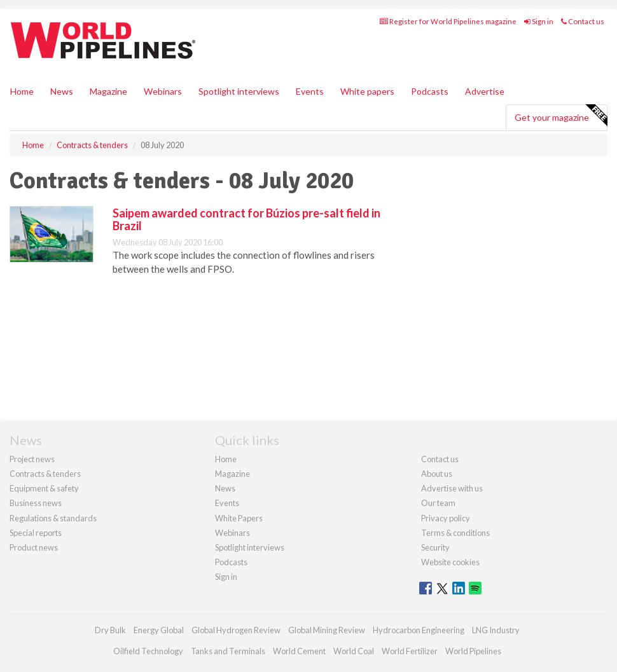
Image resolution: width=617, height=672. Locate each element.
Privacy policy (446, 518)
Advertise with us (452, 488)
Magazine (108, 91)
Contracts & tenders (45, 474)
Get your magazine (561, 116)
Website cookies (450, 562)
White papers (367, 91)
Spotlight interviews (239, 91)
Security (435, 547)
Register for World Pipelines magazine (448, 21)
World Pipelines (473, 651)
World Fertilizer (410, 651)
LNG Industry (496, 630)
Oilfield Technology (148, 651)
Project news (32, 459)
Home (22, 91)
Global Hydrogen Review (236, 630)
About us (437, 474)
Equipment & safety (44, 488)
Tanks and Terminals (228, 651)
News (225, 488)
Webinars (163, 91)
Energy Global (159, 630)
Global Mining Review (327, 630)
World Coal (354, 651)
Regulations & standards (53, 518)
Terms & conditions (455, 533)
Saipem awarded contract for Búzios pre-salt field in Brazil (246, 219)
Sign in (539, 21)
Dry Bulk (110, 630)
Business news (36, 503)
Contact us (583, 21)
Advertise (485, 91)
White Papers (239, 518)
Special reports (36, 533)
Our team (438, 503)
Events (310, 91)
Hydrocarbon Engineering (419, 630)
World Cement (299, 651)
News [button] (62, 91)
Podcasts (430, 91)
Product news (34, 547)
